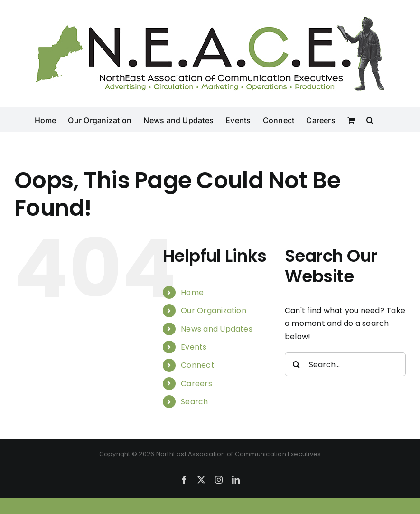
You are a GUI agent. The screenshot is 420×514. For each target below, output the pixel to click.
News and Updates (217, 329)
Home (192, 292)
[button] (370, 119)
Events (194, 347)
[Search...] (345, 364)
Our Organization (214, 310)
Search (194, 402)
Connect (198, 365)
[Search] (297, 364)
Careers (196, 384)
